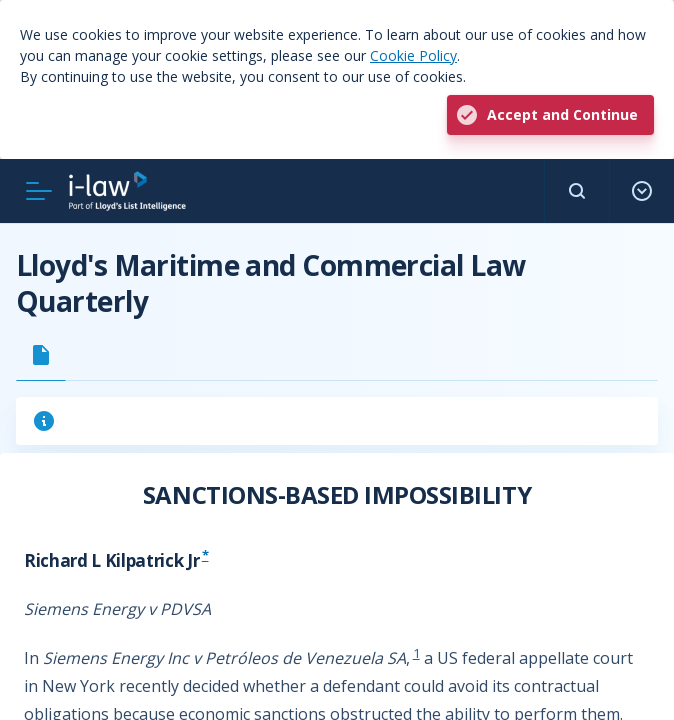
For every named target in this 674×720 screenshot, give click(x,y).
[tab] (41, 355)
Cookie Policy (413, 55)
